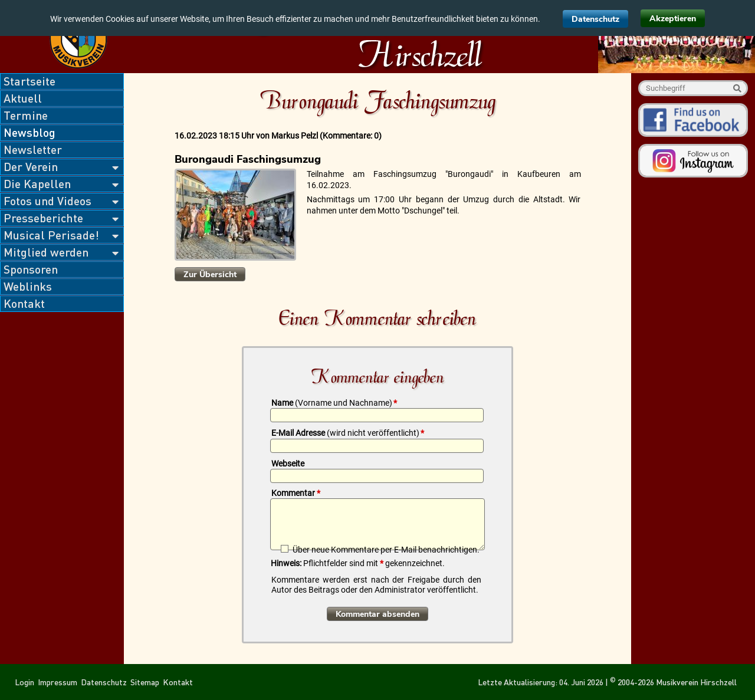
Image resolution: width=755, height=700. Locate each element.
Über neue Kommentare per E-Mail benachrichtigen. (386, 549)
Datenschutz (595, 19)
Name (334, 403)
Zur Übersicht (210, 275)
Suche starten (737, 88)
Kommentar (296, 493)
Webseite (288, 464)
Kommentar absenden (377, 614)
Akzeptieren (673, 19)
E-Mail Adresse (348, 433)
